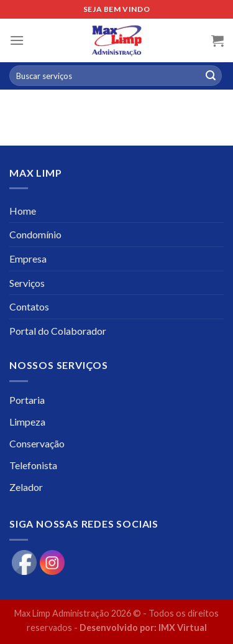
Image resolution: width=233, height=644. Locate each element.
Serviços (27, 283)
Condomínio (35, 234)
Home (23, 211)
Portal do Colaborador (58, 331)
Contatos (29, 306)
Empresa (28, 259)
